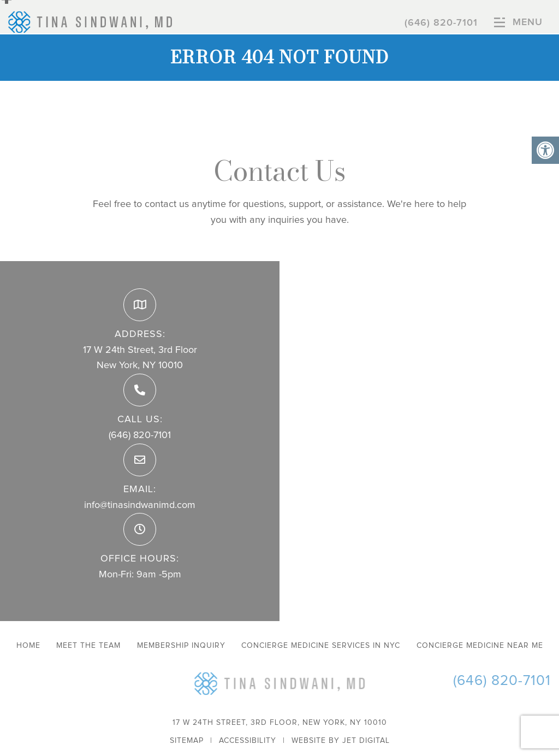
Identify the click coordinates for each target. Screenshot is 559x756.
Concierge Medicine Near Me (480, 646)
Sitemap (187, 741)
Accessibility (248, 741)
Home (28, 646)
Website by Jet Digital (341, 741)
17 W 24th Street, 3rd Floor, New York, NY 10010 (280, 723)
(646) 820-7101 (441, 23)
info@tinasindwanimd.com (140, 505)
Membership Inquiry (181, 646)
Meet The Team (88, 646)
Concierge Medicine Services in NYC (321, 646)
